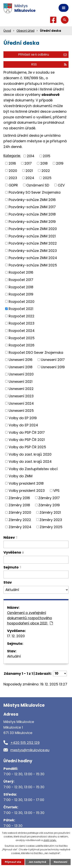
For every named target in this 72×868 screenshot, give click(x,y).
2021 (29, 170)
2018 (44, 163)
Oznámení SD (38, 185)
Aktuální (14, 656)
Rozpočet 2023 (22, 323)
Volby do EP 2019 (23, 418)
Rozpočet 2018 (21, 287)
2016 (12, 163)
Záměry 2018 (19, 505)
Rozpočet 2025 (22, 338)
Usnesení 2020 (21, 374)
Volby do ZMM (21, 476)
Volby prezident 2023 (27, 491)
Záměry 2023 (51, 520)
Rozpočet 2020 (22, 301)
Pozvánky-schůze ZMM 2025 (33, 265)
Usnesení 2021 (21, 381)
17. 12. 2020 (16, 636)
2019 (60, 163)
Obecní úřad (25, 31)
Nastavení (60, 862)
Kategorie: (12, 156)
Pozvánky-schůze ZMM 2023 (33, 250)
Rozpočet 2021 (21, 309)
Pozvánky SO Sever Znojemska (35, 192)
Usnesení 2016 (21, 360)
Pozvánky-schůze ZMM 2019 (32, 221)
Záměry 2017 (49, 498)
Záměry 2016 (19, 498)
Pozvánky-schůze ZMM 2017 (32, 207)
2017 (28, 163)
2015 (47, 156)
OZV (61, 185)
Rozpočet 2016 (21, 272)
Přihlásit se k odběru (42, 55)
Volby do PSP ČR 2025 (27, 447)
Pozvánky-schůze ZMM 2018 (32, 214)
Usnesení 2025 (21, 411)
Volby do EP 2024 (23, 425)
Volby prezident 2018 (26, 483)
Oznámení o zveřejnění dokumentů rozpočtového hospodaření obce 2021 (30, 618)
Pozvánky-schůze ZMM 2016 (32, 200)
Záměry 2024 (20, 527)
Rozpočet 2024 (22, 331)
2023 (13, 178)
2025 (47, 178)
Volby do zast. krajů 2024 (30, 461)
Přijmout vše (13, 862)
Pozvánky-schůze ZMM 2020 (33, 229)
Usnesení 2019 (53, 367)
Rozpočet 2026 (22, 345)
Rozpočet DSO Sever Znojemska (36, 352)
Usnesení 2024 (21, 403)
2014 (31, 156)
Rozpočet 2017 (21, 280)
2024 (30, 178)
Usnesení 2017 (53, 360)
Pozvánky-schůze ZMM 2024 (33, 258)
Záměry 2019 (49, 505)
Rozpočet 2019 (21, 294)
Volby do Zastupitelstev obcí (33, 469)
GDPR (13, 185)
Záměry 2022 (20, 520)
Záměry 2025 (51, 527)
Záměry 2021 (50, 512)
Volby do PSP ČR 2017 (27, 432)
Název (9, 537)
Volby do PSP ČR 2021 (27, 440)
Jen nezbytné (37, 862)
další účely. (50, 840)
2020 (13, 170)
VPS (56, 491)
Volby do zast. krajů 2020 (30, 454)
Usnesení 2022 (21, 389)
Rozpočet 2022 (22, 316)
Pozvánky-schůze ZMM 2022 (33, 243)
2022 (46, 170)
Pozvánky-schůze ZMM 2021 (32, 236)
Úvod (7, 31)
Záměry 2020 (20, 512)
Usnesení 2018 (21, 367)
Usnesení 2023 (21, 396)
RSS (49, 64)
